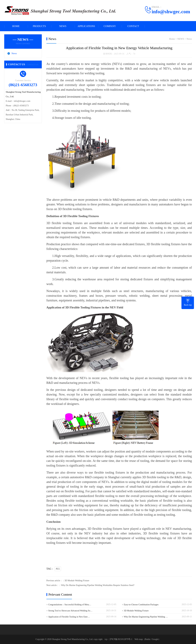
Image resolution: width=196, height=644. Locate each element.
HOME (16, 26)
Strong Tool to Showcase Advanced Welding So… (70, 611)
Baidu (148, 639)
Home (172, 39)
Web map (139, 639)
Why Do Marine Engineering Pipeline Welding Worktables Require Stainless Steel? (98, 585)
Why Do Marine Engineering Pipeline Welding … (146, 617)
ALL (58, 569)
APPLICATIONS (86, 26)
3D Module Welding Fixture (77, 581)
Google (155, 639)
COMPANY (110, 26)
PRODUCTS (39, 26)
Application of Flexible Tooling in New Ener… (69, 617)
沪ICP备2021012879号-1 (121, 639)
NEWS (63, 26)
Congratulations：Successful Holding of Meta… (70, 605)
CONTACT (133, 26)
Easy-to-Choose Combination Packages (141, 605)
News (14, 53)
